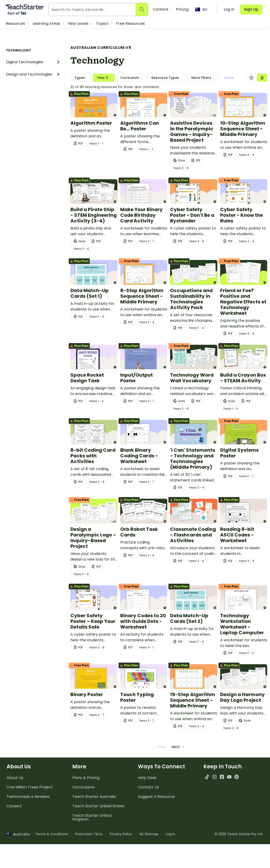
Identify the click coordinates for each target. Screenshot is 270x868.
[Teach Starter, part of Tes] (25, 9)
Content (161, 9)
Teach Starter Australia (94, 808)
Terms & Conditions (52, 845)
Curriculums (83, 798)
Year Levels (79, 23)
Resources (16, 23)
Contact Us (148, 798)
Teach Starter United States (98, 817)
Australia (18, 846)
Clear (229, 78)
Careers (14, 817)
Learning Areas (47, 23)
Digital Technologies (33, 62)
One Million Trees (30, 798)
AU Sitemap (149, 845)
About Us (15, 789)
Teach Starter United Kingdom (92, 829)
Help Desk (147, 789)
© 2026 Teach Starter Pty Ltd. (239, 845)
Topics (103, 23)
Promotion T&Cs (89, 845)
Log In (171, 845)
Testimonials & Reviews (28, 808)
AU (201, 9)
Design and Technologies (33, 74)
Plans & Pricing (86, 789)
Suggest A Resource (156, 808)
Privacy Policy (121, 845)
